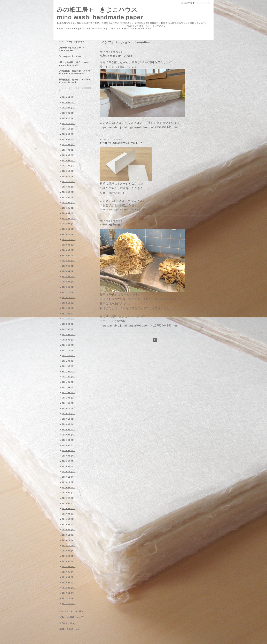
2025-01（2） (69, 166)
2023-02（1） (69, 282)
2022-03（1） (69, 335)
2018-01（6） (69, 588)
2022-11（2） (69, 298)
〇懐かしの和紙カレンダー (74, 617)
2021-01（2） (69, 403)
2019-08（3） (69, 493)
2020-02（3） (69, 461)
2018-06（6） (69, 567)
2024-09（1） (69, 187)
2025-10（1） (69, 129)
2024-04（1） (69, 213)
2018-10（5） (69, 545)
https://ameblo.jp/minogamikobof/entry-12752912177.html (130, 209)
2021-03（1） (69, 393)
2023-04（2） (69, 271)
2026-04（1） (69, 97)
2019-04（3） (69, 514)
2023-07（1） (69, 255)
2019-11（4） (69, 477)
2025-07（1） (69, 145)
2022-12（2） (69, 292)
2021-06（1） (69, 377)
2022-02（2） (69, 340)
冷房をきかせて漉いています (116, 56)
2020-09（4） (69, 424)
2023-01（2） (69, 287)
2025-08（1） (69, 139)
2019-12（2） (69, 472)
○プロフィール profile (71, 611)
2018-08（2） (69, 556)
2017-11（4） (69, 598)
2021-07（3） (69, 371)
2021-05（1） (69, 382)
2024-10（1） (69, 182)
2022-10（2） (69, 303)
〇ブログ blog (67, 623)
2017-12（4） (69, 593)
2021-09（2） (69, 361)
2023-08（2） (69, 250)
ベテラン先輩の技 (110, 225)
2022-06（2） (69, 324)
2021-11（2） (69, 350)
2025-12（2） (69, 118)
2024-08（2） (69, 192)
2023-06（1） (69, 261)
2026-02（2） (69, 108)
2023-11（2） (69, 240)
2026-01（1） (69, 113)
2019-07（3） (69, 498)
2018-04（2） (69, 577)
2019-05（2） (69, 509)
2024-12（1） (69, 171)
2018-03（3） (69, 582)
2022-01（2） (69, 345)
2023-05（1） (69, 266)
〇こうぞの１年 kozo (70, 56)
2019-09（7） (69, 487)
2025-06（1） (69, 150)
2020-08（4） (69, 429)
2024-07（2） (69, 197)
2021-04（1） (69, 387)
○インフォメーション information (75, 89)
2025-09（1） (69, 134)
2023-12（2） (69, 234)
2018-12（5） (69, 535)
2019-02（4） (69, 524)
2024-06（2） (69, 203)
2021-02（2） (69, 398)
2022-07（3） (69, 319)
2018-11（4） (69, 540)
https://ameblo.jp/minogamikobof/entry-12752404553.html (139, 326)
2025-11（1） (69, 124)
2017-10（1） (69, 604)
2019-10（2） (69, 482)
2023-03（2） (69, 276)
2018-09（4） (69, 551)
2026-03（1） (69, 102)
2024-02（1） (69, 224)
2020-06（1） (69, 440)
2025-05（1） (69, 155)
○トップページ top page (71, 42)
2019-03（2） (69, 519)
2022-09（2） (69, 308)
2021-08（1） (69, 366)
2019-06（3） (69, 503)
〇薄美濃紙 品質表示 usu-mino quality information (75, 72)
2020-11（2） (69, 414)
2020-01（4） (69, 466)
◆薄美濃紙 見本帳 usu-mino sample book (74, 81)
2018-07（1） (69, 561)
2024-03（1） (69, 218)
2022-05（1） (69, 329)
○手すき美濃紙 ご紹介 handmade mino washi (74, 64)
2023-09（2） (69, 245)
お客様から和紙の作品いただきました (121, 143)
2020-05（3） (69, 445)
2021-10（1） (69, 356)
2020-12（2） (69, 408)
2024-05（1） (69, 208)
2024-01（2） (69, 229)
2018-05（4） (69, 572)
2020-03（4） (69, 456)
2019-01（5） (69, 530)
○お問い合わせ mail (69, 629)
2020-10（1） (69, 419)
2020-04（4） (69, 451)
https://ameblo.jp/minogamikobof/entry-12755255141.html (139, 127)
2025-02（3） (69, 160)
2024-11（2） (69, 176)
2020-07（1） (69, 435)
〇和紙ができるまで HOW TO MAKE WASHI (74, 49)
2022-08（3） (69, 313)
